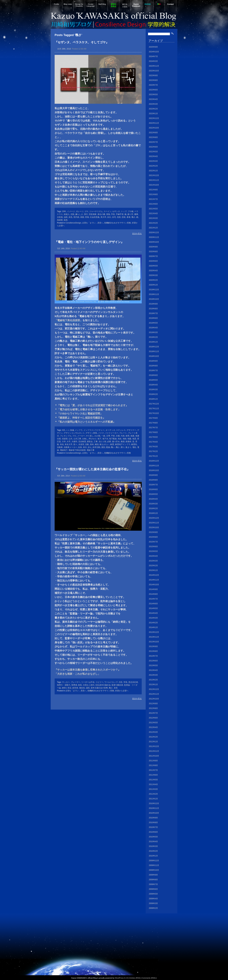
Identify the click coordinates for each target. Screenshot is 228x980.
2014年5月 (153, 608)
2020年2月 (153, 280)
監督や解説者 (117, 685)
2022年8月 (153, 137)
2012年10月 (154, 699)
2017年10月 (154, 413)
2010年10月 (154, 813)
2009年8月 (153, 880)
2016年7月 (153, 485)
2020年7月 (153, 256)
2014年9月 (153, 589)
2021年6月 (153, 204)
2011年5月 (153, 780)
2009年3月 (153, 903)
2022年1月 (153, 171)
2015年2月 (153, 566)
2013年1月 (153, 685)
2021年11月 (154, 180)
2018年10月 (154, 356)
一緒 (103, 436)
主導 (108, 436)
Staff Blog (102, 4)
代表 (123, 436)
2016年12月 (154, 461)
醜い (113, 447)
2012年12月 (154, 689)
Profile (57, 4)
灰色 (70, 217)
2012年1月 (153, 742)
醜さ (133, 217)
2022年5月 (153, 152)
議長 (88, 688)
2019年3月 (153, 332)
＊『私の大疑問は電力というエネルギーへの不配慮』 (85, 422)
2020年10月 (154, 242)
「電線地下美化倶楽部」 (69, 320)
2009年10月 (154, 870)
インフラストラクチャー (94, 430)
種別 (97, 444)
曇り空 (130, 214)
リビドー (99, 682)
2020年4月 (153, 271)
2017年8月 (153, 423)
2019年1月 (153, 342)
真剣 (92, 444)
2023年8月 (153, 80)
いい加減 (70, 430)
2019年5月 (153, 323)
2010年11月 (154, 808)
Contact (171, 4)
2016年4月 (153, 499)
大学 (64, 442)
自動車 (60, 447)
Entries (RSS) (135, 978)
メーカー (81, 436)
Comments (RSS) (149, 978)
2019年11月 (154, 294)
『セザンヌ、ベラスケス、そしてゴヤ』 (82, 42)
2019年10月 (154, 299)
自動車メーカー (70, 447)
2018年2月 (153, 394)
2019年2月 (153, 337)
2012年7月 (153, 713)
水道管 (81, 444)
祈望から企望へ (122, 691)
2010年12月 (154, 803)
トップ (124, 211)
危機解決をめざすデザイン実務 (117, 223)
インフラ (79, 430)
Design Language (91, 5)
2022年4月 (153, 156)
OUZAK (148, 4)
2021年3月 (153, 218)
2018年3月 (153, 390)
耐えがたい (104, 444)
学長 (125, 682)
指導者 (74, 685)
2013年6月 (153, 661)
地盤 (129, 439)
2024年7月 (153, 56)
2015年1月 (153, 570)
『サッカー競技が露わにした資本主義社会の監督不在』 (92, 469)
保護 (132, 436)
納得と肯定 (67, 688)
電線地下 (64, 450)
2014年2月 (153, 623)
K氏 (64, 430)
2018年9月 (153, 361)
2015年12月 (154, 518)
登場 (87, 217)
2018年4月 (153, 385)
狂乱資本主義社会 (103, 685)
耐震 (112, 444)
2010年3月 (153, 846)
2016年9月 (153, 475)
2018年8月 (153, 366)
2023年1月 (153, 114)
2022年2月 (153, 166)
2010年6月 (153, 832)
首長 (116, 688)
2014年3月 (153, 618)
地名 (120, 439)
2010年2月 (153, 851)
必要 (109, 442)
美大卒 (103, 217)
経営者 (75, 688)
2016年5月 (153, 494)
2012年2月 (153, 737)
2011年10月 (154, 756)
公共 (70, 439)
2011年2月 (153, 794)
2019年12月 (154, 290)
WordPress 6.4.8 (122, 978)
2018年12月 (154, 347)
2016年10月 (154, 470)
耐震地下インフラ (123, 444)
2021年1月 (153, 228)
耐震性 (134, 444)
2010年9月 (153, 818)
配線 (108, 447)
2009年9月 (153, 875)
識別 (103, 447)
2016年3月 (153, 504)
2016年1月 (153, 513)
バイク (101, 433)
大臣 (120, 682)
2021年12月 (154, 175)
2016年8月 (153, 480)
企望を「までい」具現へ (93, 223)
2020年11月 (154, 237)
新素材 (128, 442)
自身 (80, 447)
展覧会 (90, 442)
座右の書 (101, 214)
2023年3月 (153, 104)
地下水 (105, 439)
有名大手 (69, 444)
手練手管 (120, 214)
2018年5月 (153, 380)
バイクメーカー (112, 433)
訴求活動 (96, 447)
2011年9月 (153, 761)
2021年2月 (153, 223)
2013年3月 (153, 675)
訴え (90, 447)
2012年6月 (153, 718)
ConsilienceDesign (73, 223)
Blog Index (68, 4)
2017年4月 (153, 442)
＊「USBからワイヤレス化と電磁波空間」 (79, 414)
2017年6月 (153, 432)
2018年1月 (153, 399)
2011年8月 (153, 765)
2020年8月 (153, 252)
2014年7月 (153, 599)
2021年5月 (153, 209)
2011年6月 (153, 775)
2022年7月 (153, 142)
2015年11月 (154, 523)
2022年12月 (154, 118)
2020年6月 (153, 261)
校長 (80, 685)
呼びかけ (93, 439)
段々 (75, 444)
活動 (87, 444)
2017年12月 (154, 404)
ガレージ (80, 211)
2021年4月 (153, 213)
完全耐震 (82, 442)
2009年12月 (154, 861)
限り (123, 447)
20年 (64, 211)
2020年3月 (153, 275)
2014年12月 (154, 575)
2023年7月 (153, 85)
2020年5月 (153, 266)
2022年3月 (153, 161)
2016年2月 (153, 508)
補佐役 (82, 688)
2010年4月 (153, 842)
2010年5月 (153, 837)
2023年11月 (154, 66)
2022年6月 (153, 147)
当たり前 (102, 442)
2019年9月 (153, 304)
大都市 (74, 442)
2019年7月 (153, 313)
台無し (85, 439)
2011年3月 (153, 789)
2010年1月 (153, 856)
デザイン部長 (91, 433)
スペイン (108, 211)
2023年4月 (153, 99)
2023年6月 (153, 90)
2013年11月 (154, 637)
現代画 (76, 217)
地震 (134, 439)
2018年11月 (154, 351)
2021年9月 (153, 190)
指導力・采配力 (64, 685)
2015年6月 (153, 547)
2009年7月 (153, 884)
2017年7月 (153, 428)
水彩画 (60, 217)
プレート (123, 433)
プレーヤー (76, 682)
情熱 (108, 214)
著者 (129, 217)
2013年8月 (153, 651)
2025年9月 (153, 47)
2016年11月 (154, 466)
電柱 (134, 447)
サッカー (66, 682)
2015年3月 (153, 561)
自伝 (109, 217)
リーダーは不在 (88, 682)
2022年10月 (154, 128)
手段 (113, 214)
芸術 (124, 217)
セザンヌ (116, 211)
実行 (86, 214)
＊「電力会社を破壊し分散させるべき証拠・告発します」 (88, 409)
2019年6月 (153, 318)
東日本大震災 (125, 5)
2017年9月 (153, 418)
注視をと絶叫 (89, 685)
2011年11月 (154, 751)
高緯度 (60, 220)
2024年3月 (153, 61)
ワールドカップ (111, 682)
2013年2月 (153, 680)
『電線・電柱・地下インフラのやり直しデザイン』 (89, 242)
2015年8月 (153, 537)
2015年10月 (154, 528)
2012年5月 (153, 723)
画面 (82, 217)
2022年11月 (154, 123)
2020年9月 (153, 247)
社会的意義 (95, 217)
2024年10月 (154, 52)
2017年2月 (153, 451)
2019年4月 (153, 328)
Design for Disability (79, 5)
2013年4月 (153, 670)
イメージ (71, 211)
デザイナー (131, 430)
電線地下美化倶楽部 (77, 450)
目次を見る (137, 234)
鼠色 (66, 220)
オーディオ (110, 430)
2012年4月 (153, 727)
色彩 (119, 217)
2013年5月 (153, 665)
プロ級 (131, 211)
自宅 (114, 217)
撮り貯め (116, 442)
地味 (125, 439)
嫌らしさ (79, 214)
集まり (128, 447)
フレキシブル (66, 436)
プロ (74, 436)
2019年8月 (153, 309)
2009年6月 (153, 889)
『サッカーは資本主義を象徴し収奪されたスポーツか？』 (88, 670)
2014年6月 (153, 604)
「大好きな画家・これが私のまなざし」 (77, 674)
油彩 (66, 217)
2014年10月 (154, 585)
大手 (69, 442)
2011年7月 (153, 770)
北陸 (72, 214)
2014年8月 (153, 594)
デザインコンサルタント (74, 433)
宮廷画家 (93, 214)
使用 (127, 436)
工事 (96, 442)
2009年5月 (153, 894)
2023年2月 (153, 109)
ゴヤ (86, 211)
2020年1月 (153, 285)
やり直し (90, 436)
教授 (123, 442)
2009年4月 (153, 899)
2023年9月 (153, 75)
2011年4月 (153, 784)
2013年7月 (153, 656)
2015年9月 (153, 532)
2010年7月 (153, 827)
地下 (99, 439)
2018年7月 (153, 370)
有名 (62, 444)
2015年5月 (153, 551)
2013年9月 (153, 646)
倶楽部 (65, 439)
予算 (113, 436)
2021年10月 (154, 185)
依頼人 (67, 214)
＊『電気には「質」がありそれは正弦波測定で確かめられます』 (91, 405)
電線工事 (91, 450)
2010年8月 (153, 823)
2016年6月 (153, 489)
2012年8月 (153, 708)
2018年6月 (153, 375)
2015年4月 (153, 556)
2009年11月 (154, 865)
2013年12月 (154, 632)
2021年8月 (153, 194)
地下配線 (113, 439)
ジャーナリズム (96, 211)
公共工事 (77, 439)
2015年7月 (153, 542)
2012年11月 (154, 694)
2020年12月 (154, 233)
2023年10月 (154, 71)
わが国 (97, 436)
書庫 (136, 214)
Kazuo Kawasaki (136, 5)
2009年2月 (153, 908)
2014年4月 (153, 613)
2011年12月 (154, 746)
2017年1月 (153, 456)
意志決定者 (133, 682)
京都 (118, 436)
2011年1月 (153, 799)
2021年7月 (153, 199)
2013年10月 (154, 642)
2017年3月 (153, 447)
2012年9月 (153, 704)
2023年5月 (153, 95)
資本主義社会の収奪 (99, 688)
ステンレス (121, 430)
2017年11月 (154, 409)
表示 (85, 447)
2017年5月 (153, 437)
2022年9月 (153, 133)
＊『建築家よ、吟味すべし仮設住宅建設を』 (80, 418)
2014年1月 (153, 627)
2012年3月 (153, 732)
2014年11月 (154, 580)
